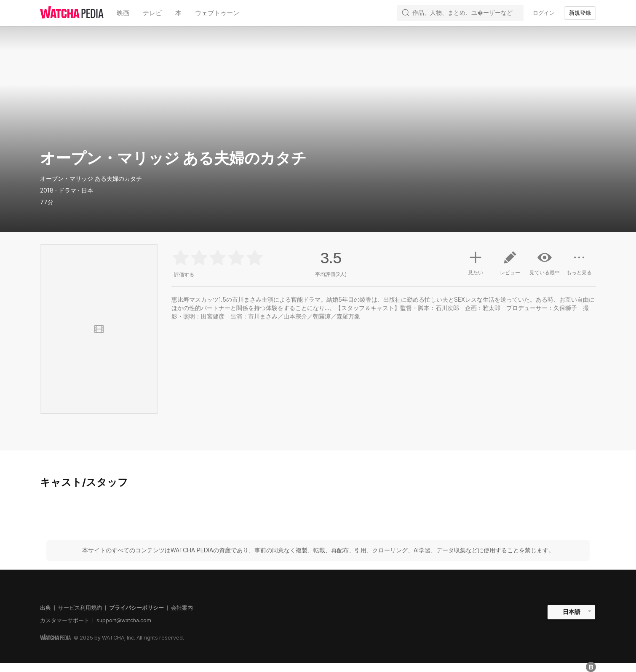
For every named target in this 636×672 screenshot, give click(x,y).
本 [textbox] (178, 13)
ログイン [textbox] (544, 13)
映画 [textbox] (123, 13)
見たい (476, 262)
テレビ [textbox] (152, 13)
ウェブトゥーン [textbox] (217, 13)
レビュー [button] (510, 266)
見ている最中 (545, 263)
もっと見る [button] (579, 266)
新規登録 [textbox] (580, 13)
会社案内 (182, 608)
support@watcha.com (124, 620)
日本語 (572, 612)
